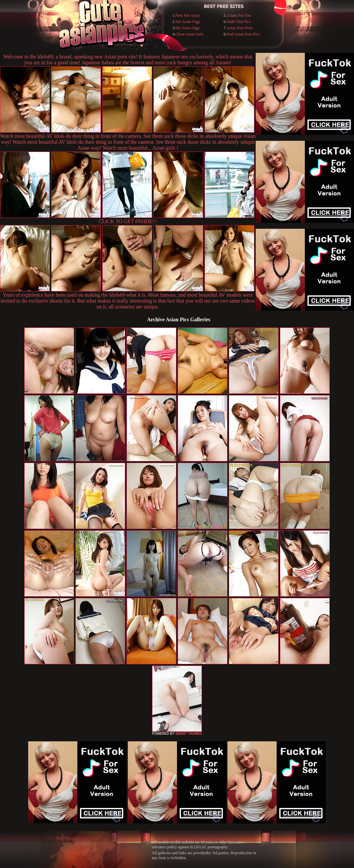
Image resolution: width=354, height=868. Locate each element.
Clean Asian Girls (189, 34)
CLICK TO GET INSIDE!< (128, 221)
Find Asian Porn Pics (243, 34)
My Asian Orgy (187, 28)
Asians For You (239, 15)
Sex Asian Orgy (188, 22)
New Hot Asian (187, 15)
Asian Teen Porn (240, 28)
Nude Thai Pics (239, 22)
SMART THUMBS (189, 734)
